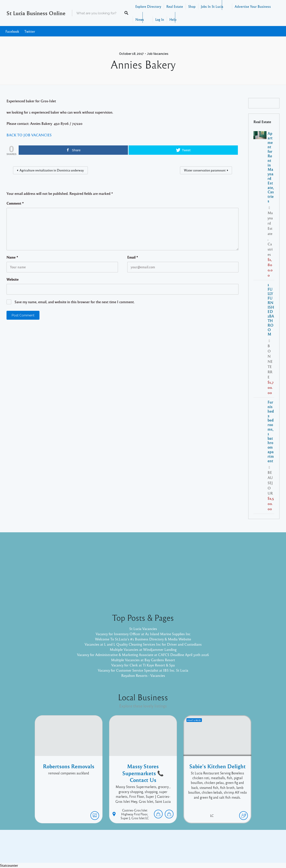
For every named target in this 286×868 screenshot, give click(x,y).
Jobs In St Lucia (212, 6)
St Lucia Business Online (36, 13)
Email (133, 257)
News (140, 19)
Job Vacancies (158, 54)
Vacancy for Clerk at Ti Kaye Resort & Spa (143, 665)
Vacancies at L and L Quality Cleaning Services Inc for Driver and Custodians (143, 644)
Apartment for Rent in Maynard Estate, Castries (271, 167)
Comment (15, 203)
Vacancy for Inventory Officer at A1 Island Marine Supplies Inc (143, 634)
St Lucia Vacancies (143, 629)
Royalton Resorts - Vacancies (143, 675)
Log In (160, 19)
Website (13, 279)
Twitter (30, 31)
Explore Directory (148, 6)
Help (173, 19)
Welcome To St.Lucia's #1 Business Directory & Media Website (143, 639)
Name (12, 257)
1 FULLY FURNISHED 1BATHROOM (271, 309)
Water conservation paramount (205, 170)
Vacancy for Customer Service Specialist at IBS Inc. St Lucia (143, 670)
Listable (157, 850)
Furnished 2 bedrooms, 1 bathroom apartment (271, 431)
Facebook (12, 31)
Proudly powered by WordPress (125, 850)
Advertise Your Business (253, 6)
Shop (192, 6)
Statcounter (9, 865)
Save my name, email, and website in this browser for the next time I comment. (75, 302)
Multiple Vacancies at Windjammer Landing (143, 649)
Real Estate (175, 6)
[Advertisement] (143, 569)
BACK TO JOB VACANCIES (29, 135)
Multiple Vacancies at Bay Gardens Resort (143, 660)
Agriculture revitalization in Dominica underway (52, 170)
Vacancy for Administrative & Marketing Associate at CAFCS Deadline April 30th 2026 (143, 655)
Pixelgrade (174, 850)
